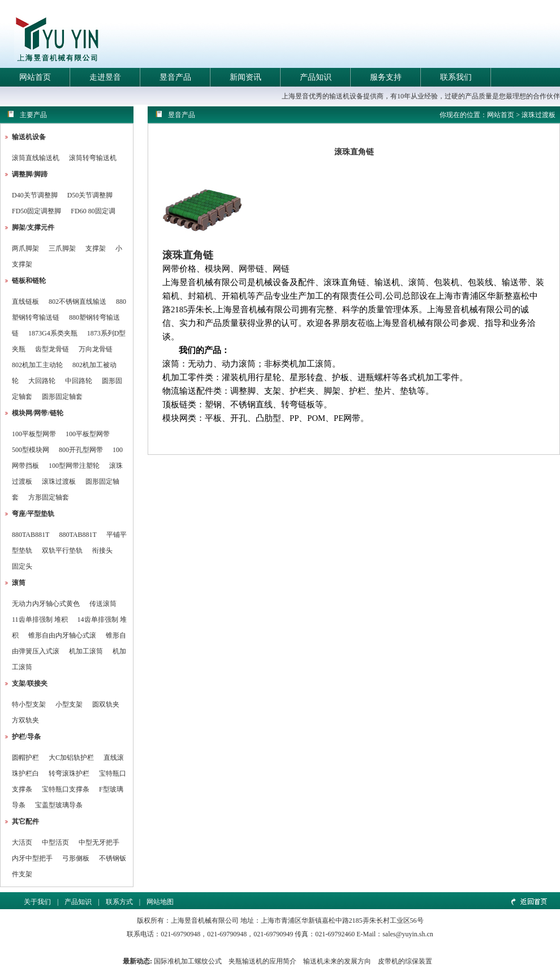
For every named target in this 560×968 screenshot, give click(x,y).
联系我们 (456, 77)
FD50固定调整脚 (36, 211)
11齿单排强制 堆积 (40, 619)
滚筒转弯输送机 (93, 158)
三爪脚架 (62, 248)
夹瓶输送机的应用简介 (262, 961)
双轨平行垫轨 (62, 550)
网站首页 (35, 77)
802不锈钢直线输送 (77, 302)
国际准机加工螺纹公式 (188, 961)
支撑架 (96, 248)
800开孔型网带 (81, 450)
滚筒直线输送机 (36, 158)
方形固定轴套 (49, 497)
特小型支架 (29, 704)
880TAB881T (31, 535)
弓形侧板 (76, 858)
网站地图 (160, 902)
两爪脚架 (25, 248)
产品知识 (316, 77)
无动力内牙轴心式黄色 (46, 604)
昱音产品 (175, 77)
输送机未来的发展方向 (337, 961)
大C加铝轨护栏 (71, 758)
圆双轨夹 (106, 704)
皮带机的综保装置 (405, 961)
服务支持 (386, 77)
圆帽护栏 (25, 758)
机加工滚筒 (86, 651)
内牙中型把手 (32, 858)
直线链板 (25, 302)
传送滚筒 (103, 604)
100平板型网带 (34, 434)
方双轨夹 (25, 720)
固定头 (22, 566)
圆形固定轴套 (62, 397)
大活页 (22, 842)
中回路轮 (79, 381)
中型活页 (55, 842)
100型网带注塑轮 (74, 466)
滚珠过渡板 (59, 481)
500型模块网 (31, 450)
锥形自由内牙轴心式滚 (62, 635)
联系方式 (119, 902)
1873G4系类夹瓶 (53, 333)
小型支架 (69, 704)
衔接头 (102, 550)
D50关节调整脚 (90, 195)
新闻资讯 (245, 77)
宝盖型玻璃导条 (59, 805)
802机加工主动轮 (37, 365)
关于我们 (37, 902)
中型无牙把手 (99, 842)
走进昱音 (105, 77)
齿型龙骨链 (52, 349)
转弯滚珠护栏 (69, 773)
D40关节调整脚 (35, 195)
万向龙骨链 (96, 349)
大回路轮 (42, 381)
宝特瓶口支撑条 (66, 789)
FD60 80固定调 (93, 211)
